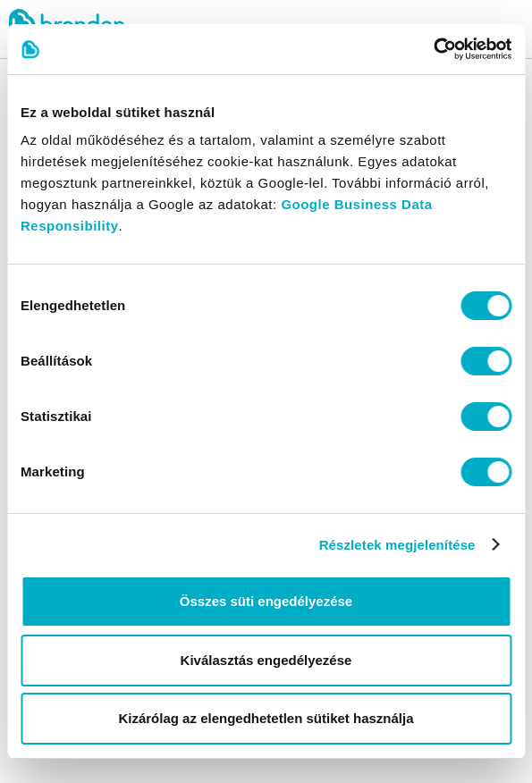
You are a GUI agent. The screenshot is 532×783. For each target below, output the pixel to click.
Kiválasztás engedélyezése (266, 660)
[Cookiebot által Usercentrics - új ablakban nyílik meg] (433, 49)
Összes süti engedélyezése (266, 601)
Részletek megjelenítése (397, 545)
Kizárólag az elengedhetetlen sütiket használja (266, 718)
